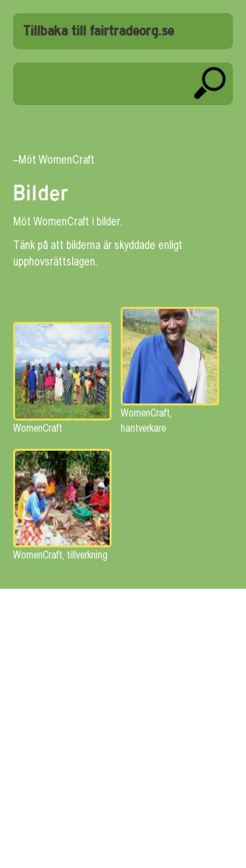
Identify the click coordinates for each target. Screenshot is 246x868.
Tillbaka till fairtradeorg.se (98, 31)
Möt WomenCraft (56, 159)
